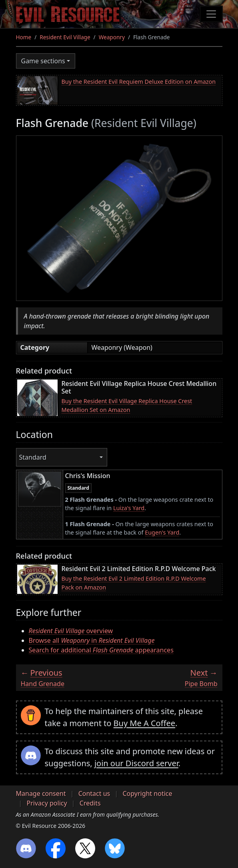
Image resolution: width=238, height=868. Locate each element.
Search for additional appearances (101, 650)
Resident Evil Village (65, 37)
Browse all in (92, 640)
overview (71, 631)
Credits (90, 803)
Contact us (94, 793)
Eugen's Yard (162, 532)
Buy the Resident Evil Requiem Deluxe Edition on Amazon (139, 82)
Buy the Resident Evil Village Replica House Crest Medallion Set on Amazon (127, 405)
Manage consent (41, 793)
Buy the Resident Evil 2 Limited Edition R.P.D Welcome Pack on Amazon (134, 583)
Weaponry (112, 37)
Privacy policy (47, 803)
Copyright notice (147, 793)
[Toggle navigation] (211, 14)
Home (24, 37)
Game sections (43, 61)
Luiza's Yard (129, 508)
